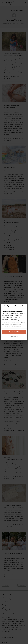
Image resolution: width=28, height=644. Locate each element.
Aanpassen (14, 337)
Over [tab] (23, 306)
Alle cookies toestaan (14, 332)
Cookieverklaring (16, 326)
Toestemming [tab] (5, 306)
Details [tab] (14, 306)
